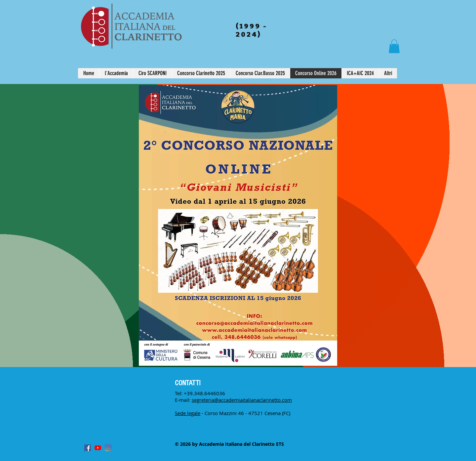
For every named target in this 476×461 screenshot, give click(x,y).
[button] (394, 46)
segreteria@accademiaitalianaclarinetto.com (242, 400)
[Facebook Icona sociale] (88, 448)
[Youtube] (98, 448)
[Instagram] (108, 448)
